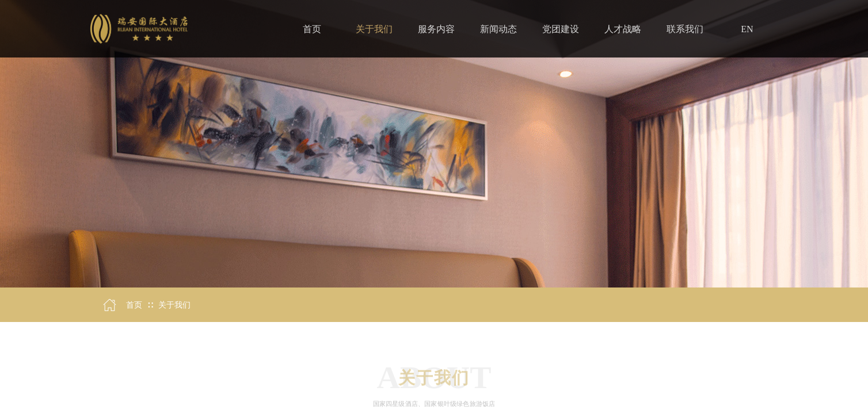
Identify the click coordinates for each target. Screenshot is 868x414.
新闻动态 (498, 29)
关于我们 (174, 305)
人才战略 (623, 29)
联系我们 (685, 29)
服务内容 (436, 29)
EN (747, 29)
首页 (134, 305)
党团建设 (561, 29)
